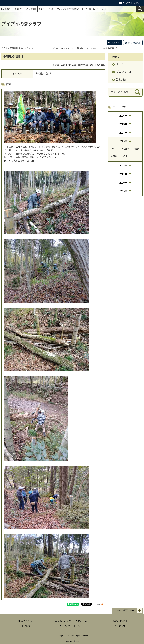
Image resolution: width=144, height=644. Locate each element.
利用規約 (25, 626)
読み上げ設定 (134, 43)
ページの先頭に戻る (124, 611)
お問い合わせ (48, 9)
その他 (94, 48)
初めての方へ (25, 621)
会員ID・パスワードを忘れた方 (71, 621)
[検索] (137, 92)
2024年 (123, 133)
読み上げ (116, 43)
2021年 (123, 174)
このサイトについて (13, 9)
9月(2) (137, 149)
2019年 (123, 191)
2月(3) (114, 156)
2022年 (123, 166)
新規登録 (32, 9)
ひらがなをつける (131, 3)
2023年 (123, 141)
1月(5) (125, 156)
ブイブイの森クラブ (60, 48)
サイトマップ (118, 626)
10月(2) (125, 149)
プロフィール (124, 72)
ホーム (120, 64)
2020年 (123, 183)
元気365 (77, 641)
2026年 (123, 116)
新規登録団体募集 (118, 621)
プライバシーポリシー (71, 626)
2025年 (123, 124)
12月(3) (114, 149)
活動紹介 (80, 48)
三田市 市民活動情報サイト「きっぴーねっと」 (23, 48)
